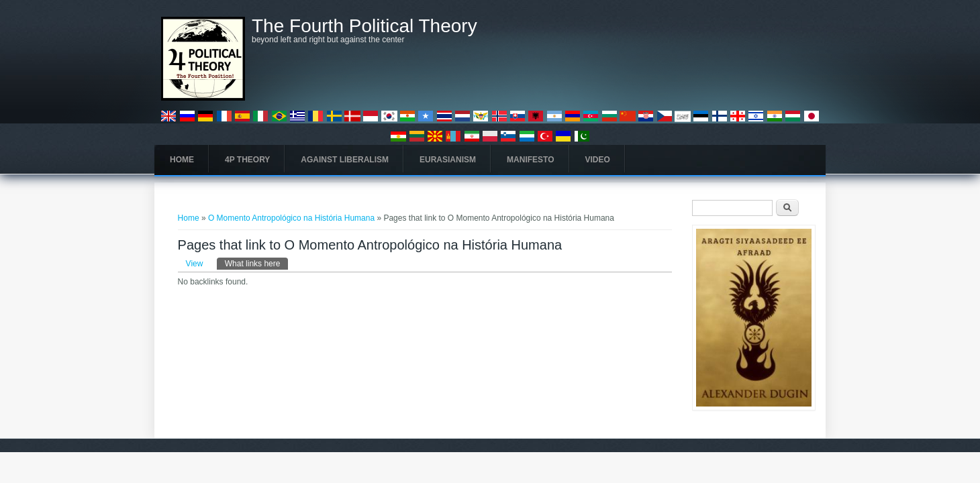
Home (182, 160)
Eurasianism (448, 160)
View (195, 264)
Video (598, 160)
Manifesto (530, 160)
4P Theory (247, 160)
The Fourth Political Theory (364, 26)
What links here (257, 263)
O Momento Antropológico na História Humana (291, 218)
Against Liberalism (345, 160)
